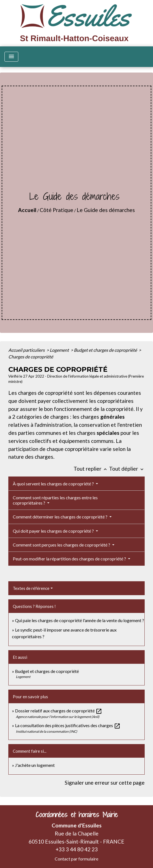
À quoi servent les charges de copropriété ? (54, 484)
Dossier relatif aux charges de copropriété (59, 711)
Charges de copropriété (31, 357)
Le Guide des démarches (106, 210)
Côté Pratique (57, 210)
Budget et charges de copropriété (106, 350)
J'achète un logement (35, 765)
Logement (60, 350)
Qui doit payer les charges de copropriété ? (54, 531)
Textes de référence (31, 588)
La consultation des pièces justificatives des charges (68, 725)
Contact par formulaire (76, 859)
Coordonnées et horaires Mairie (77, 815)
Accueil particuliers (27, 350)
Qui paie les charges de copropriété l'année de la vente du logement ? (80, 620)
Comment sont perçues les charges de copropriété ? (62, 545)
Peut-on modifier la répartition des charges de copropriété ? (70, 559)
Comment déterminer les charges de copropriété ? (61, 517)
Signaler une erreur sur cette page (105, 783)
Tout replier (91, 469)
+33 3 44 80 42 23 (77, 849)
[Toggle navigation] (11, 57)
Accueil (27, 210)
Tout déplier (127, 469)
